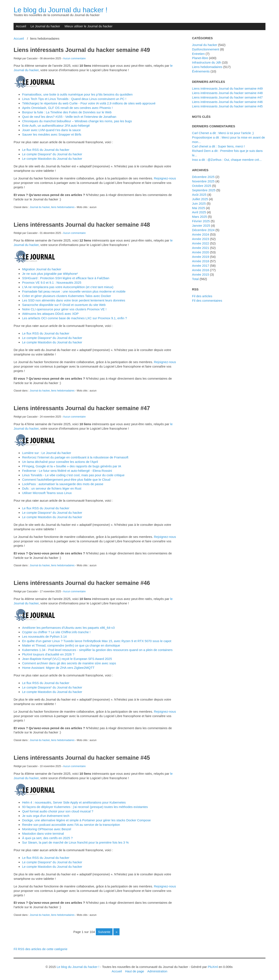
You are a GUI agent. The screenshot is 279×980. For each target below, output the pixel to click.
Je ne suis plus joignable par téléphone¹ (50, 274)
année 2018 (201, 261)
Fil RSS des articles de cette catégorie (40, 949)
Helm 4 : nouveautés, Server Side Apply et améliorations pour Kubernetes (74, 802)
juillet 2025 (200, 199)
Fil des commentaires (207, 301)
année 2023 (201, 239)
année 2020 (201, 252)
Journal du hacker (40, 207)
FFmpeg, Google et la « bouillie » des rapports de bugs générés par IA (71, 466)
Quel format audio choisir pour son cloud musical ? (58, 811)
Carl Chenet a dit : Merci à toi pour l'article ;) (223, 133)
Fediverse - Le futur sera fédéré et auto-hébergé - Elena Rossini (67, 471)
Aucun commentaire (74, 58)
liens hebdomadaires (63, 207)
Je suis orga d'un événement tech (46, 816)
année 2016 (201, 270)
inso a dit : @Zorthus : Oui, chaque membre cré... (227, 160)
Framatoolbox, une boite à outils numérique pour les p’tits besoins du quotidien (77, 94)
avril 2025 (199, 212)
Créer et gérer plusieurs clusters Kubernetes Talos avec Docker (66, 296)
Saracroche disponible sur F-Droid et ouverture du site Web (64, 305)
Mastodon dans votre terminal (43, 834)
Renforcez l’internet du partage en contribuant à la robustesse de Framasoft (75, 457)
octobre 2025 (202, 186)
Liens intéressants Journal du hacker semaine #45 (82, 758)
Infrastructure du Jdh (207, 62)
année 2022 (201, 243)
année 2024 (201, 234)
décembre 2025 (203, 177)
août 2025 (199, 195)
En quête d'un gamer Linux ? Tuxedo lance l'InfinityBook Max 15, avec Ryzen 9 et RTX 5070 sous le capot (97, 641)
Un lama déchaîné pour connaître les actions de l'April (60, 462)
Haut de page (135, 971)
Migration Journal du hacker (42, 269)
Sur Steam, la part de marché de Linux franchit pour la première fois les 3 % (75, 842)
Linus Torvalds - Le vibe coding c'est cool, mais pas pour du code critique (73, 475)
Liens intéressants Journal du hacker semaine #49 (82, 50)
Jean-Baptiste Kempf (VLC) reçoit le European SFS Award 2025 (67, 659)
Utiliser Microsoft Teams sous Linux (47, 493)
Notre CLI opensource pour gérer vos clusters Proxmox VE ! (64, 309)
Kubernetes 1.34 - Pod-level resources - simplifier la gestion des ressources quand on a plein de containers (97, 650)
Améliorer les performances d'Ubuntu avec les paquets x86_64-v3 (68, 628)
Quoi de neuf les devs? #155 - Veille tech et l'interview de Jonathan (69, 117)
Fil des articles (202, 296)
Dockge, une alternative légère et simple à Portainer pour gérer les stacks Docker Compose (86, 820)
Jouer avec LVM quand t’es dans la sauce (51, 130)
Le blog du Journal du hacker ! (60, 10)
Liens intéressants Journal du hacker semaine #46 (82, 583)
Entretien (198, 54)
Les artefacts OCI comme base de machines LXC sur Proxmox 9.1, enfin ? (74, 318)
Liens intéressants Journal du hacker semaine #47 (82, 408)
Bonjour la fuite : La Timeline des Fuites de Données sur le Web (67, 112)
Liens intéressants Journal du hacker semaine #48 (82, 225)
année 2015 (201, 274)
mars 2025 (200, 217)
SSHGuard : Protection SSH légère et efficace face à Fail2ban (66, 278)
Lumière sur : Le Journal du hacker (47, 453)
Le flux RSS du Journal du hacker (46, 150)
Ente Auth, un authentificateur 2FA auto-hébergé (56, 126)
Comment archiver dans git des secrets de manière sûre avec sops (69, 663)
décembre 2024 (203, 230)
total (196, 279)
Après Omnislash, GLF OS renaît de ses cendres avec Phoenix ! (67, 108)
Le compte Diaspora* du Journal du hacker (52, 154)
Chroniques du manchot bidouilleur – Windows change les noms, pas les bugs (77, 121)
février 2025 (201, 221)
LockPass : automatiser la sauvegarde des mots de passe (63, 484)
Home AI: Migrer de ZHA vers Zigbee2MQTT (58, 668)
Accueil (21, 26)
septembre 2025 (204, 190)
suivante (104, 932)
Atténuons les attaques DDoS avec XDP (50, 314)
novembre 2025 (203, 181)
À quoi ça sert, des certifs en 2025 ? (47, 838)
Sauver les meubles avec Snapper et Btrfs (52, 134)
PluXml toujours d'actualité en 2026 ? (48, 654)
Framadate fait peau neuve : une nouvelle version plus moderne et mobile (74, 291)
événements (201, 71)
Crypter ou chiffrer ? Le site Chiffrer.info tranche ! (56, 632)
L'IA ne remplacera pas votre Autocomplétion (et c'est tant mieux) (68, 287)
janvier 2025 (201, 226)
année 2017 (201, 266)
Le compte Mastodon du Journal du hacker (52, 159)
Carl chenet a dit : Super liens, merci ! (219, 146)
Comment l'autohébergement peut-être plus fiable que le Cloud (66, 480)
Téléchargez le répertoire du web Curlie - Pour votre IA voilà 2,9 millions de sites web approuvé (89, 103)
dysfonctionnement (206, 49)
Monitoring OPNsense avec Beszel (47, 829)
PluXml (213, 967)
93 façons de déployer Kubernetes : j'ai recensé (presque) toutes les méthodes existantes (85, 807)
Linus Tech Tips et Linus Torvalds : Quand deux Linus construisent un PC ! (74, 99)
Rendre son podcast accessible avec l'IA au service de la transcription (71, 825)
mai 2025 (199, 208)
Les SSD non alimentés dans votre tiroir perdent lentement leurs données (74, 300)
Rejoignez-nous (165, 178)
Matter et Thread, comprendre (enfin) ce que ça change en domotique (71, 645)
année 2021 (201, 248)
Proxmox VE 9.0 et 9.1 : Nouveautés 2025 (52, 282)
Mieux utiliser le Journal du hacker (89, 26)
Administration (157, 971)
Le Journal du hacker (45, 26)
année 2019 (201, 257)
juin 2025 (199, 203)
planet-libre (200, 58)
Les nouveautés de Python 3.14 (44, 636)
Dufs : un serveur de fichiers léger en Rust (52, 488)
